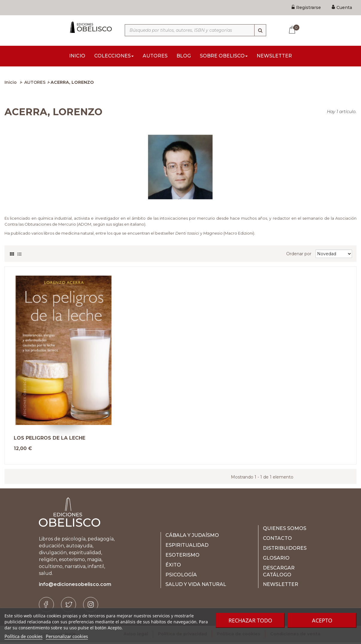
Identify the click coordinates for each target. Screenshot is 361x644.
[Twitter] (68, 606)
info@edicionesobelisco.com (75, 586)
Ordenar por (299, 256)
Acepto (322, 620)
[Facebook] (46, 606)
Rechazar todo (250, 620)
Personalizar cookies (67, 636)
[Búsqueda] (260, 30)
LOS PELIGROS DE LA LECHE (49, 440)
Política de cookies (23, 636)
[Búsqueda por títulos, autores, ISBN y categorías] (195, 30)
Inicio (11, 84)
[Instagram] (91, 606)
